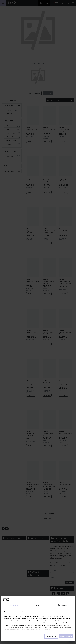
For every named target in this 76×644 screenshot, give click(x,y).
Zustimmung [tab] (14, 605)
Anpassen (51, 636)
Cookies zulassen (66, 636)
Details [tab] (38, 605)
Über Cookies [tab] (62, 605)
